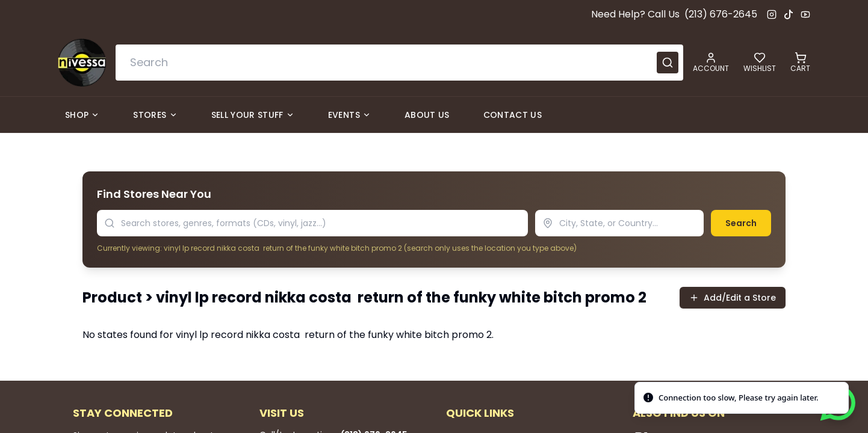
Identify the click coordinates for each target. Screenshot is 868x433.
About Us (427, 115)
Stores (155, 115)
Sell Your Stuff (253, 115)
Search (741, 223)
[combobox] (399, 63)
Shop (82, 115)
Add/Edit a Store (733, 298)
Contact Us (513, 115)
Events (349, 115)
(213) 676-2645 (721, 14)
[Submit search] (668, 63)
